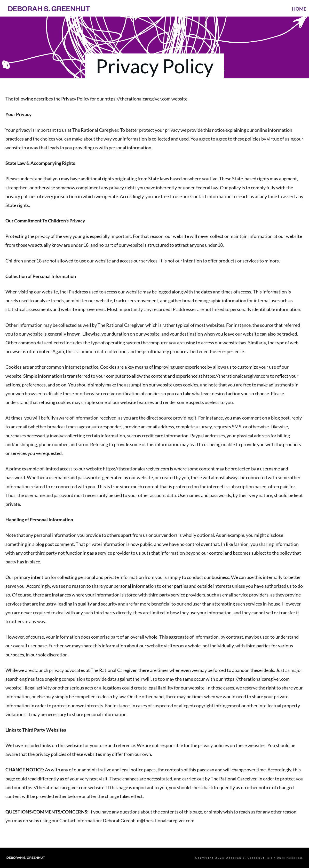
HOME (299, 9)
